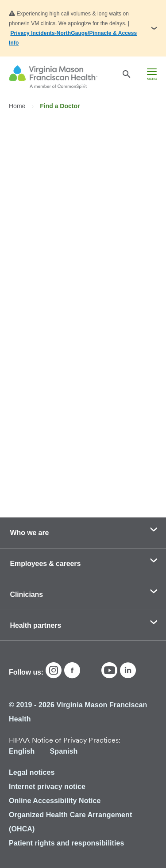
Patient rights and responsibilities (66, 843)
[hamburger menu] (152, 74)
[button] (83, 28)
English (22, 751)
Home (18, 106)
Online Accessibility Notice (55, 801)
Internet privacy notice (47, 787)
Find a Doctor (60, 106)
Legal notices (32, 772)
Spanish (64, 751)
